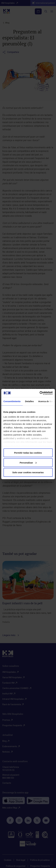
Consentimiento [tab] (12, 401)
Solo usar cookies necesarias (28, 472)
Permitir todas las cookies (28, 453)
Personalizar (28, 462)
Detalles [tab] (29, 401)
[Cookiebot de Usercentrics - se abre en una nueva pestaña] (40, 393)
